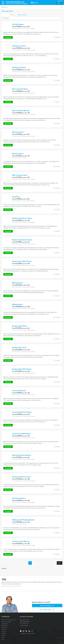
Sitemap (4, 634)
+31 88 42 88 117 (24, 626)
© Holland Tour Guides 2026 (27, 634)
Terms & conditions (7, 622)
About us (4, 630)
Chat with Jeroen (47, 606)
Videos (3, 636)
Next (60, 563)
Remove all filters (22, 15)
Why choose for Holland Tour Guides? (11, 586)
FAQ (3, 640)
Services (4, 632)
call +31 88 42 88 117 (47, 609)
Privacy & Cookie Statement (9, 620)
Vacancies (4, 628)
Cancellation (5, 624)
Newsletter (4, 626)
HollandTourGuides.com (17, 2)
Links (3, 638)
